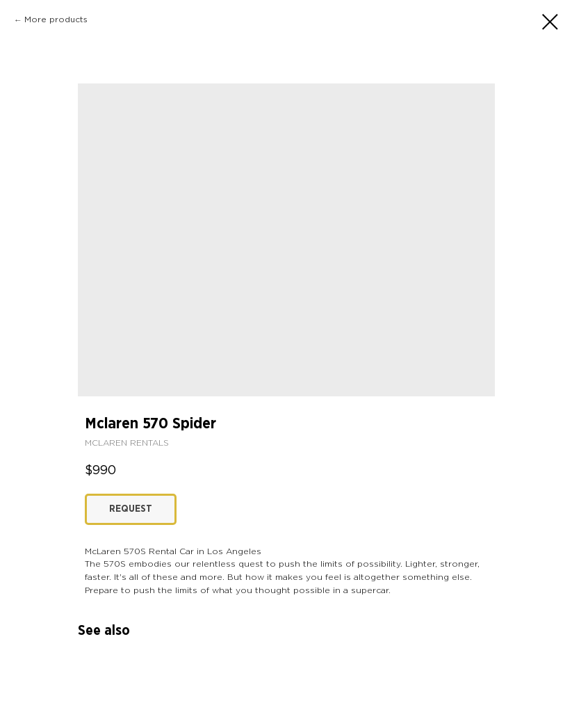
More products (56, 20)
